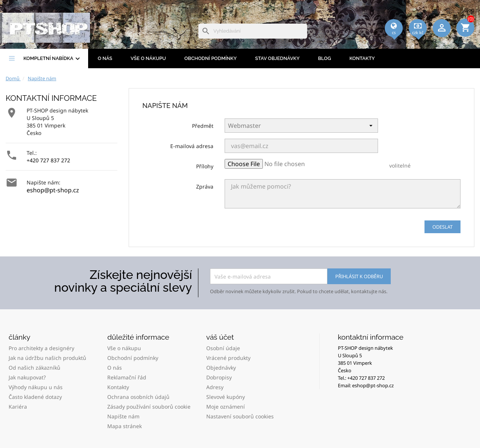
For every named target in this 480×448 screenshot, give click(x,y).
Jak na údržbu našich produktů (47, 358)
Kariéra (18, 407)
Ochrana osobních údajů (138, 397)
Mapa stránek (124, 426)
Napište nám (123, 416)
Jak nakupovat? (27, 377)
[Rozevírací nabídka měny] (418, 38)
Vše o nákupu (148, 58)
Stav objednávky (277, 58)
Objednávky (221, 368)
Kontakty (362, 58)
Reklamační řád (127, 377)
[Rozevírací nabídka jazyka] (394, 38)
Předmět (203, 126)
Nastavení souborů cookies (240, 416)
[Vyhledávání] (253, 31)
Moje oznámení (226, 407)
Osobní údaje (223, 348)
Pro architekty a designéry (41, 348)
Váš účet (220, 337)
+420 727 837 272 (48, 160)
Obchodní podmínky (210, 58)
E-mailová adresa (192, 146)
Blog (469, 10)
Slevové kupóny (226, 397)
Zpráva (205, 187)
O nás (105, 58)
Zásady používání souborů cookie (149, 407)
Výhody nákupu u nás (36, 387)
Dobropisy (219, 377)
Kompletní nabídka (52, 59)
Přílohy (205, 166)
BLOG (325, 58)
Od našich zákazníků (34, 368)
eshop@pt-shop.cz (53, 190)
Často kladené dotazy (35, 397)
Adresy (215, 387)
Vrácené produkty (228, 358)
